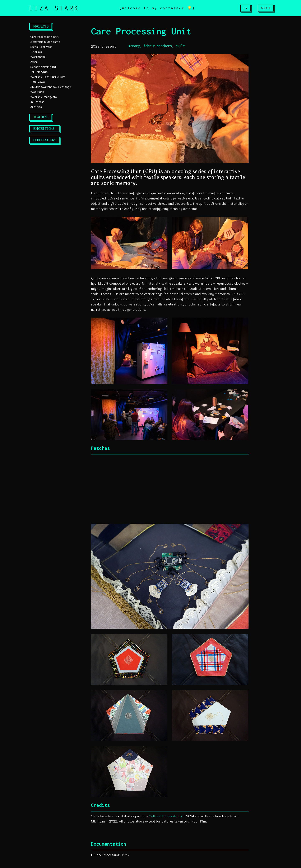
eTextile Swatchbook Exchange (51, 87)
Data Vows (38, 82)
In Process (37, 102)
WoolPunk (37, 92)
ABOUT (266, 8)
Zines (34, 62)
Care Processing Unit (44, 37)
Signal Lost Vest (41, 47)
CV (245, 8)
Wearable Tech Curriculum (48, 77)
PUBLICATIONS (45, 140)
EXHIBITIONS (44, 129)
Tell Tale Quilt (39, 72)
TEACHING (41, 117)
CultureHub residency (165, 816)
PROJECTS (41, 26)
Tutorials (36, 52)
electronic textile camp (45, 42)
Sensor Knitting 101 (43, 67)
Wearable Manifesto (44, 97)
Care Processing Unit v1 (113, 855)
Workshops (38, 57)
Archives (36, 107)
